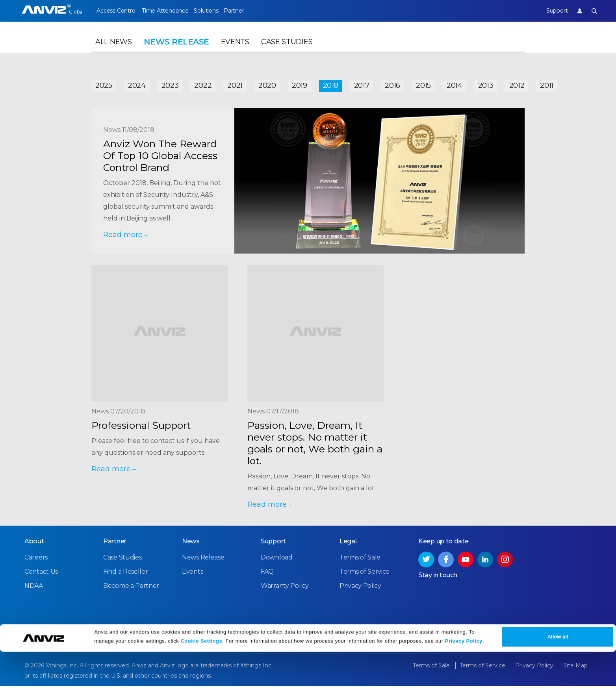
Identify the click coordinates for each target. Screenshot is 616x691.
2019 (300, 83)
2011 (547, 83)
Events (235, 50)
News (191, 547)
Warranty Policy (285, 591)
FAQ (267, 577)
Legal (348, 547)
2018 (331, 83)
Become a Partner (131, 591)
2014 (455, 83)
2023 (170, 83)
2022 (203, 83)
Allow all (558, 676)
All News (114, 50)
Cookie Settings (201, 680)
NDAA (34, 591)
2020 (267, 83)
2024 (137, 83)
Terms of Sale (360, 563)
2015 (423, 83)
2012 (517, 83)
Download (277, 563)
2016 (392, 83)
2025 (104, 83)
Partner (255, 11)
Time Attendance (172, 11)
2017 (362, 83)
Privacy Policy (464, 680)
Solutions (220, 11)
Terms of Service (365, 577)
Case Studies (287, 50)
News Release (203, 563)
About (34, 547)
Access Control (116, 11)
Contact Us (41, 577)
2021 (235, 83)
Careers (36, 563)
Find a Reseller (126, 577)
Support (550, 11)
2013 (486, 83)
